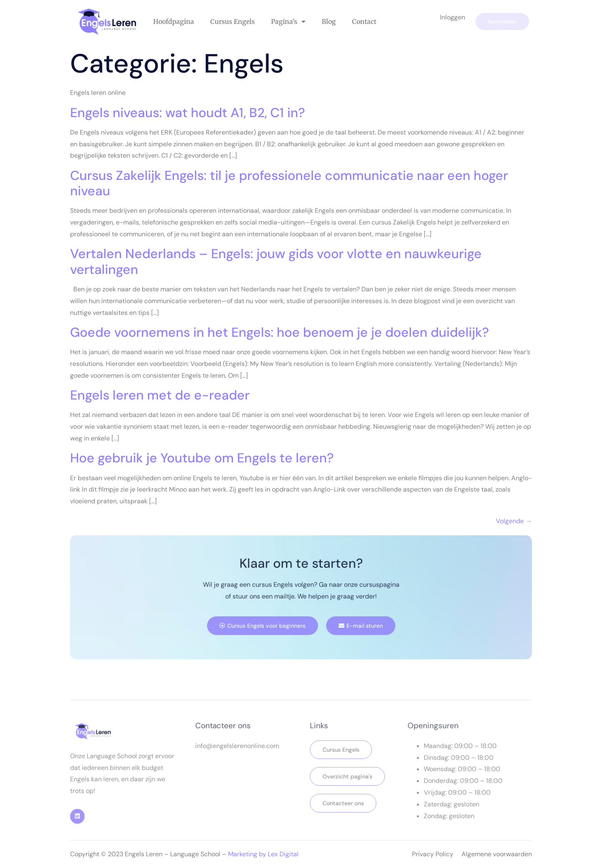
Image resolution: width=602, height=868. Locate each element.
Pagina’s (288, 21)
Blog (329, 21)
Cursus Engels (233, 21)
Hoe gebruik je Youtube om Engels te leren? (202, 458)
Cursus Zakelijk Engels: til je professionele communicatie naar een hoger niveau (289, 183)
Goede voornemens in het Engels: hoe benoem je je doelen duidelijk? (280, 332)
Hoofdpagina (174, 21)
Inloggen (453, 17)
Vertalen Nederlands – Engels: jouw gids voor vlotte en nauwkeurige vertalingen (276, 261)
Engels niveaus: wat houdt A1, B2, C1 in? (188, 113)
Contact (364, 21)
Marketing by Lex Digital (263, 854)
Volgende (514, 521)
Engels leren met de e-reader (160, 395)
